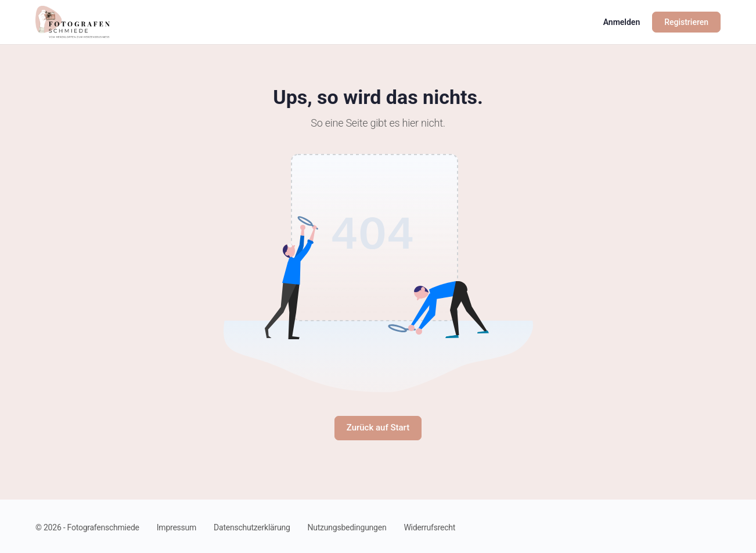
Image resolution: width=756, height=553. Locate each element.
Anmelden (622, 22)
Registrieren (686, 22)
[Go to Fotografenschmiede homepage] (73, 21)
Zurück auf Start (378, 428)
